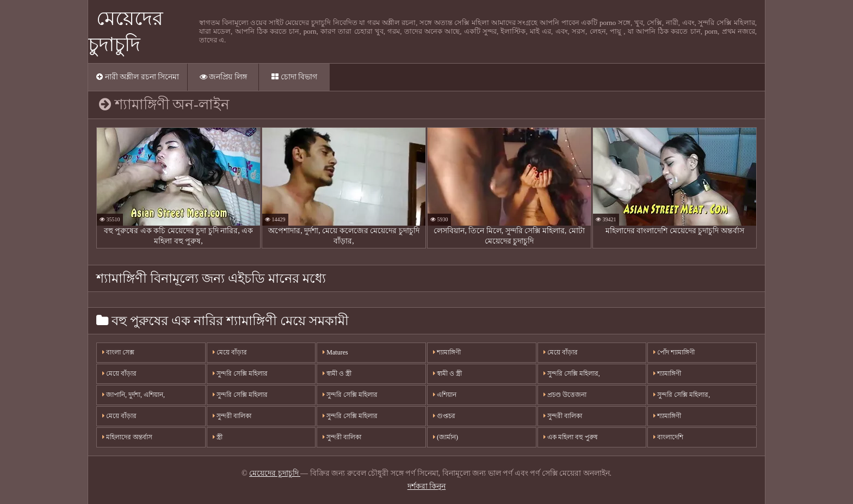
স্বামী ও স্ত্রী (337, 374)
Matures (335, 352)
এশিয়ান (445, 395)
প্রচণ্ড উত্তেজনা (565, 395)
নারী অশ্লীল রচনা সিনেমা (138, 77)
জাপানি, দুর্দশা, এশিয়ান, (134, 395)
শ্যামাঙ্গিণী (447, 352)
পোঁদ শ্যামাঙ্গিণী (674, 352)
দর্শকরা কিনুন (427, 486)
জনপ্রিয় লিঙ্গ (223, 77)
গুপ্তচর (444, 416)
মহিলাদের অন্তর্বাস (127, 437)
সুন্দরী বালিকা (232, 416)
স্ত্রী (218, 437)
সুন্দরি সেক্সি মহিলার (240, 374)
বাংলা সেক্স (118, 352)
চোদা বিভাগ (294, 77)
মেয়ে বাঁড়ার (119, 374)
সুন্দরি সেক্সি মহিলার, (572, 374)
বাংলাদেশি (668, 437)
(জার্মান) (446, 437)
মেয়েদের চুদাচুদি (275, 473)
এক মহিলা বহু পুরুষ (571, 437)
